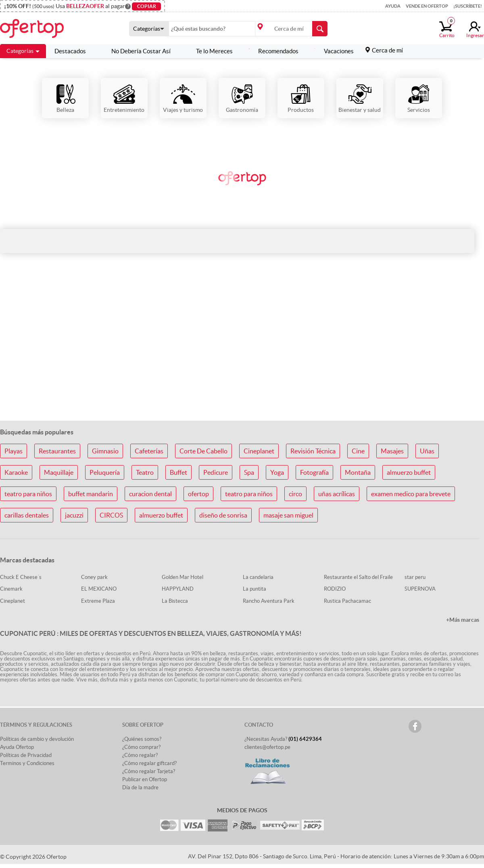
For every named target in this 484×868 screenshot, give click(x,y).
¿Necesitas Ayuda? (283, 739)
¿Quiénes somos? (142, 739)
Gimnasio (105, 451)
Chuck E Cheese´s (21, 577)
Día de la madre (140, 787)
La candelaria (258, 577)
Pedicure (216, 472)
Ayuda (393, 6)
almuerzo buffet (409, 472)
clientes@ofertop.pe (267, 747)
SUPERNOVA (420, 589)
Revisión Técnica (313, 451)
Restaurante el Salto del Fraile (358, 577)
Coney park (94, 577)
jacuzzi (74, 515)
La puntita (255, 589)
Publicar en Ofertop (145, 779)
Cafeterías (149, 451)
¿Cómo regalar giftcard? (149, 763)
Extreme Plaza (98, 601)
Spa (249, 472)
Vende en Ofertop (427, 6)
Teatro (145, 472)
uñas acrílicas (337, 494)
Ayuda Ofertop (17, 747)
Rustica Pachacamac (347, 601)
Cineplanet (259, 451)
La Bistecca (175, 601)
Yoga (277, 472)
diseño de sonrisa (223, 515)
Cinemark (11, 589)
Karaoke (16, 472)
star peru (415, 577)
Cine (358, 451)
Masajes (392, 451)
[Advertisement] (242, 350)
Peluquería (105, 472)
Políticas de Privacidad (26, 755)
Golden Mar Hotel (183, 577)
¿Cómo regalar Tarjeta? (149, 771)
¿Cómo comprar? (141, 747)
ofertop (198, 494)
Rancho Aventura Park (269, 601)
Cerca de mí (387, 50)
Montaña (358, 472)
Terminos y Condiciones (27, 763)
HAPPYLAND (178, 589)
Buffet (178, 472)
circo (295, 494)
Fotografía (314, 472)
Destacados (70, 51)
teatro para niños (28, 494)
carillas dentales (27, 515)
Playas (14, 451)
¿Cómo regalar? (140, 755)
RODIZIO (335, 589)
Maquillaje (59, 472)
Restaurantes (57, 451)
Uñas (427, 451)
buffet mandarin (91, 494)
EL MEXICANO (99, 589)
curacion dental (150, 494)
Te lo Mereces (210, 51)
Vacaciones (334, 51)
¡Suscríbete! (468, 6)
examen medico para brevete (411, 494)
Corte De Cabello (203, 451)
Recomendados (274, 51)
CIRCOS (111, 515)
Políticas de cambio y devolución (37, 739)
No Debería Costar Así (136, 51)
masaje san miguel (288, 515)
